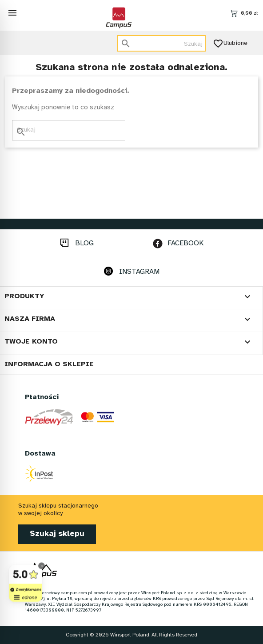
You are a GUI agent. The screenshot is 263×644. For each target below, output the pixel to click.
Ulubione (231, 44)
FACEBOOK (185, 243)
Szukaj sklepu (57, 534)
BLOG (84, 243)
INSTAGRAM (139, 272)
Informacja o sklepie (49, 364)
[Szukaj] (161, 43)
